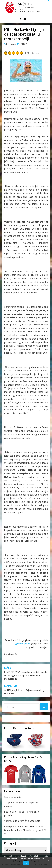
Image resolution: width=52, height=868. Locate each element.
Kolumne (18, 654)
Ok (26, 863)
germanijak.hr (23, 644)
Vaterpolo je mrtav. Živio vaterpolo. (22, 821)
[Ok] (49, 860)
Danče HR (24, 4)
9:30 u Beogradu (13, 797)
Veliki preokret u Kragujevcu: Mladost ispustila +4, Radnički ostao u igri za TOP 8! (25, 830)
